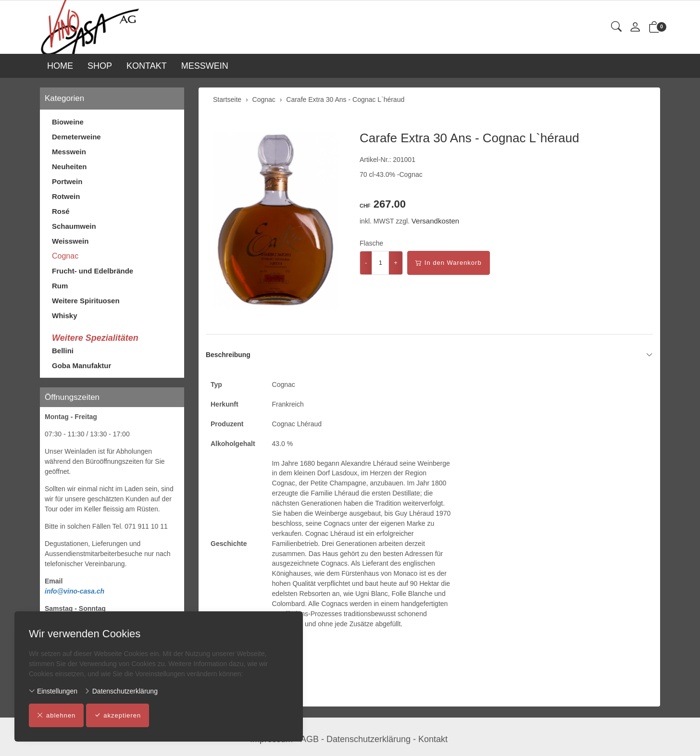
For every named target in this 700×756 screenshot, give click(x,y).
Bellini (63, 351)
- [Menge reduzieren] (366, 263)
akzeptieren (118, 716)
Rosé (61, 211)
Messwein (69, 152)
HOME (60, 66)
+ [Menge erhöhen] (396, 263)
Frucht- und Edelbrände (93, 271)
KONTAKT (147, 66)
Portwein (67, 181)
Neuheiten (69, 167)
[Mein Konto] (635, 28)
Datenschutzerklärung (121, 691)
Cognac (65, 256)
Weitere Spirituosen (86, 301)
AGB (310, 739)
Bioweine (68, 122)
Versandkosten (435, 221)
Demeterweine (76, 137)
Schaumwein (74, 226)
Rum (60, 286)
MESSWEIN (205, 66)
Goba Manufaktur (81, 366)
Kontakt (433, 739)
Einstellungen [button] (53, 691)
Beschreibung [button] (429, 355)
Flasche (371, 243)
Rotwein (66, 196)
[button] (616, 27)
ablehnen (56, 716)
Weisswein (70, 241)
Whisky (65, 316)
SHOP (100, 66)
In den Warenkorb (449, 263)
